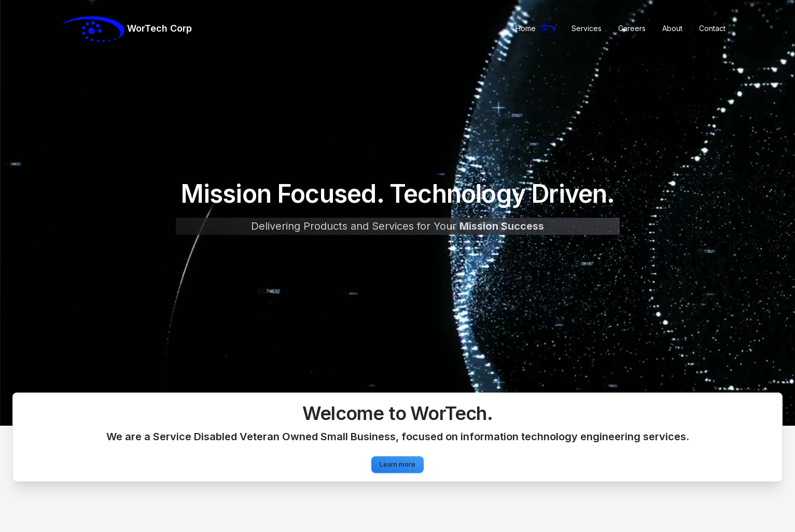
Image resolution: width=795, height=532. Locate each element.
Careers (632, 28)
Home (535, 28)
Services (587, 28)
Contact (712, 28)
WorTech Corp (127, 29)
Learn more (397, 464)
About (672, 28)
